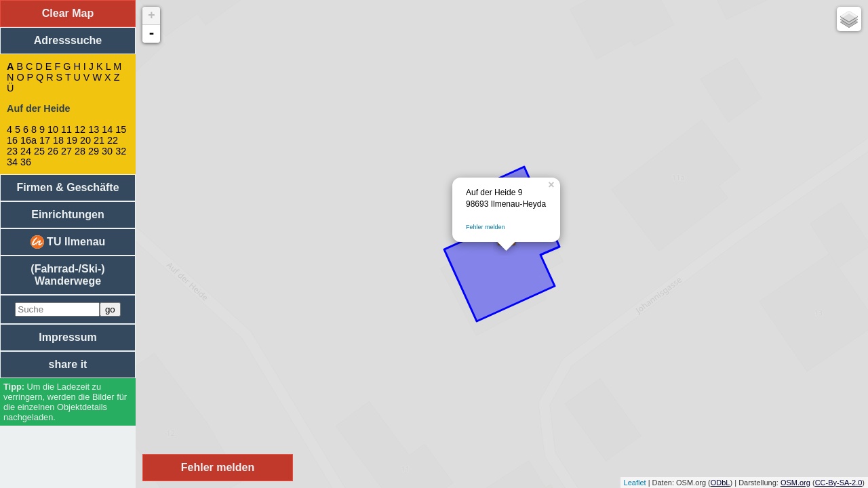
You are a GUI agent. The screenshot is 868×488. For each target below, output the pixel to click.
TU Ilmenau (68, 242)
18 (58, 140)
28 (80, 151)
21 (99, 140)
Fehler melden (486, 227)
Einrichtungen (68, 215)
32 (121, 151)
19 (72, 140)
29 (94, 151)
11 (66, 129)
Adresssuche (68, 40)
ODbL (721, 483)
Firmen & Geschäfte (67, 187)
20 (85, 140)
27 (66, 151)
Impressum (67, 337)
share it (68, 364)
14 (107, 129)
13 (94, 129)
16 (12, 140)
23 (12, 151)
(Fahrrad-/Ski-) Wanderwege (67, 275)
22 (113, 140)
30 (107, 151)
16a (28, 140)
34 (12, 162)
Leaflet (635, 483)
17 (45, 140)
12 (80, 129)
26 (53, 151)
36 (26, 162)
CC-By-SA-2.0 (839, 483)
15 (121, 129)
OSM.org (795, 483)
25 (39, 151)
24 (26, 151)
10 (53, 129)
